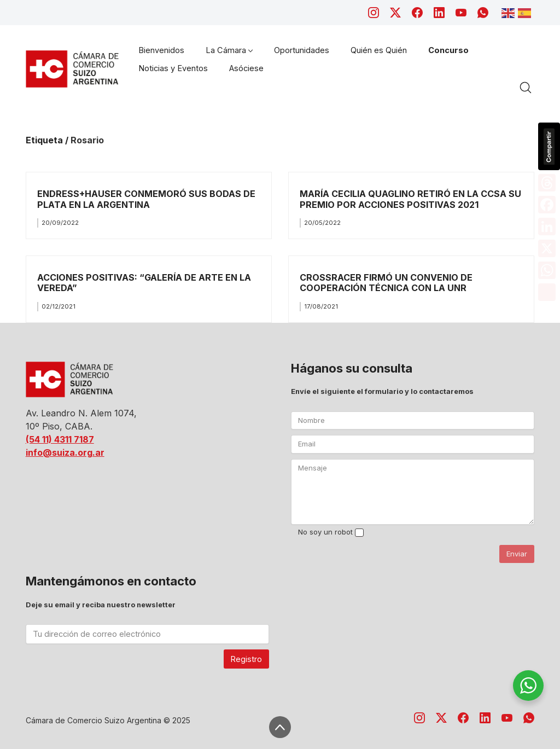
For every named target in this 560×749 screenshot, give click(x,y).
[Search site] (526, 88)
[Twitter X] (395, 13)
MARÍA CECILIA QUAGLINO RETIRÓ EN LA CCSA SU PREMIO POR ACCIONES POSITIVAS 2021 (410, 199)
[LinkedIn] (439, 13)
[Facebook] (417, 13)
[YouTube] (461, 13)
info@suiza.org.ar (65, 452)
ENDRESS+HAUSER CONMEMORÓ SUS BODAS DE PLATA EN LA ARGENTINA (146, 199)
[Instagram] (374, 13)
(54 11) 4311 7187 (60, 439)
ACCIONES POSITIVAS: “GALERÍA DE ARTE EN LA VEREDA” (144, 283)
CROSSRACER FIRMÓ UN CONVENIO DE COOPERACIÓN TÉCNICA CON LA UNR (386, 283)
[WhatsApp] (483, 13)
